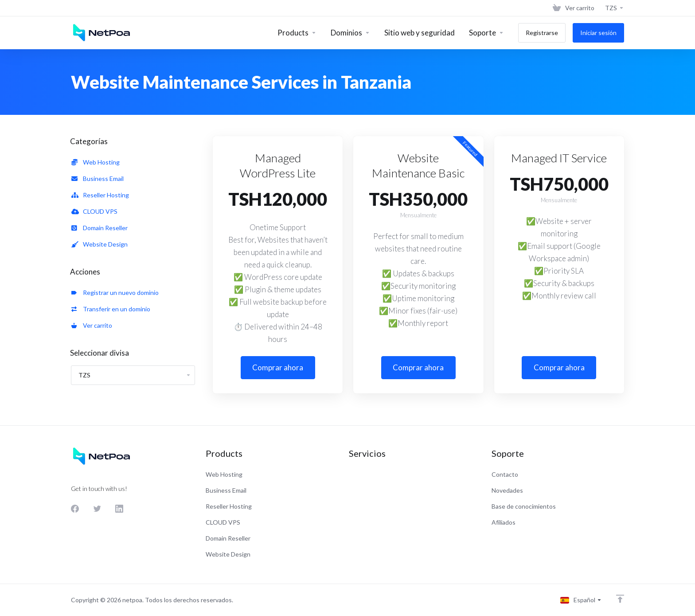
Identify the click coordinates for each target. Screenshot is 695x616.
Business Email (98, 179)
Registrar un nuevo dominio (115, 292)
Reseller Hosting (100, 195)
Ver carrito (92, 325)
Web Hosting (96, 162)
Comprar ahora (278, 367)
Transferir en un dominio (111, 309)
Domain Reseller (100, 228)
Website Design (100, 244)
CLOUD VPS (94, 211)
